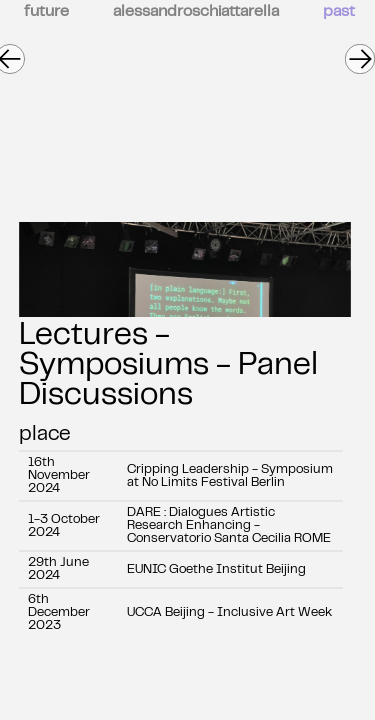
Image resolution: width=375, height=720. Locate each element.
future (46, 12)
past (339, 12)
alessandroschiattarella (196, 12)
